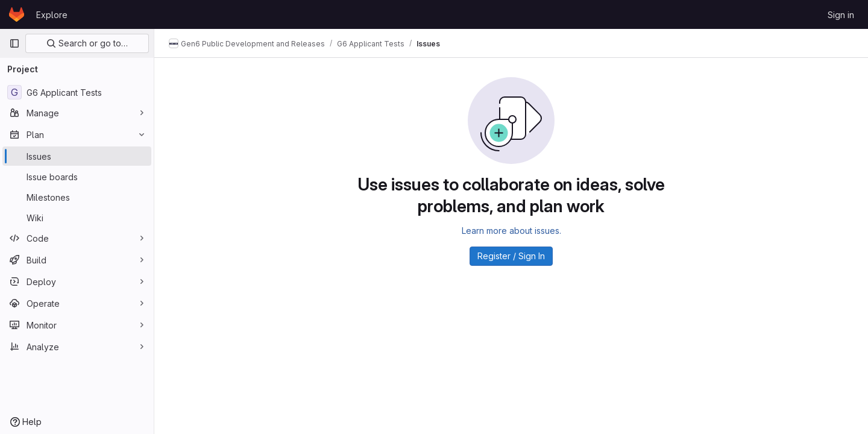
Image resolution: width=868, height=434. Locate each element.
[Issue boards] (77, 177)
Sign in (841, 15)
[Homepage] (17, 14)
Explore (52, 15)
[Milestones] (77, 197)
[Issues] (77, 156)
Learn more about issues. (511, 231)
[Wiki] (77, 218)
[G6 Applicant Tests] (77, 92)
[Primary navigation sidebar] (14, 43)
